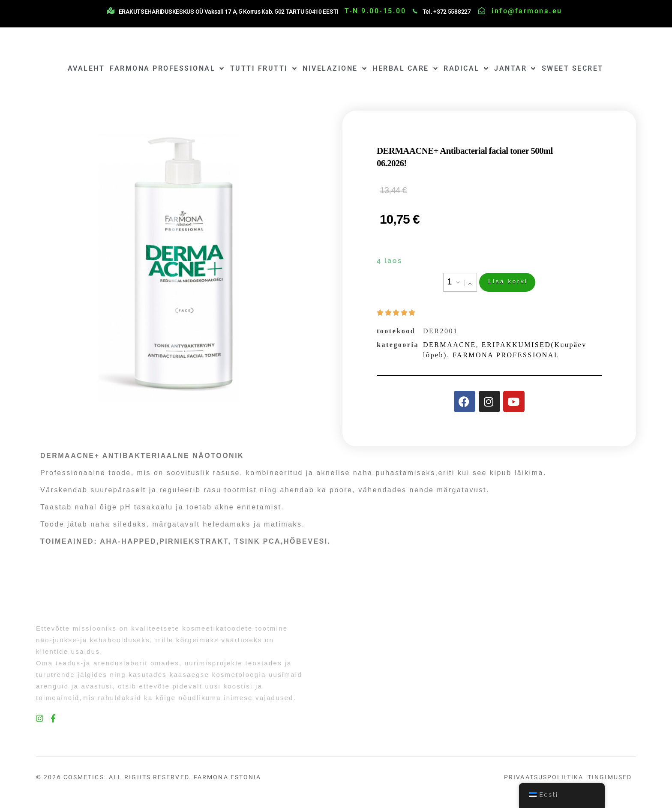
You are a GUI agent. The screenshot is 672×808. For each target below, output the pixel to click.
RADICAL (466, 69)
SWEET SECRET (573, 68)
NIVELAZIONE (335, 69)
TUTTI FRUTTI (264, 69)
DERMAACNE (450, 346)
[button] (469, 284)
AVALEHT (86, 68)
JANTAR (515, 69)
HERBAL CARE (405, 69)
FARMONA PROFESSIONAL (167, 69)
